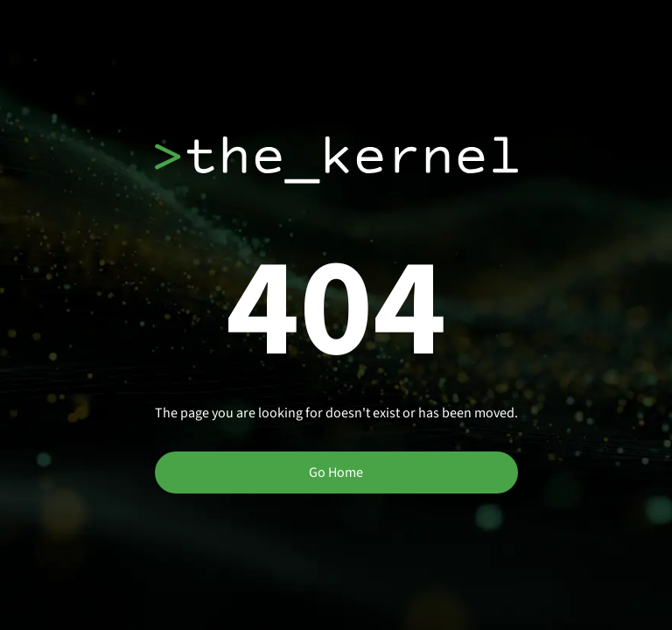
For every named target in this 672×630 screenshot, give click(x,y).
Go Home (336, 472)
